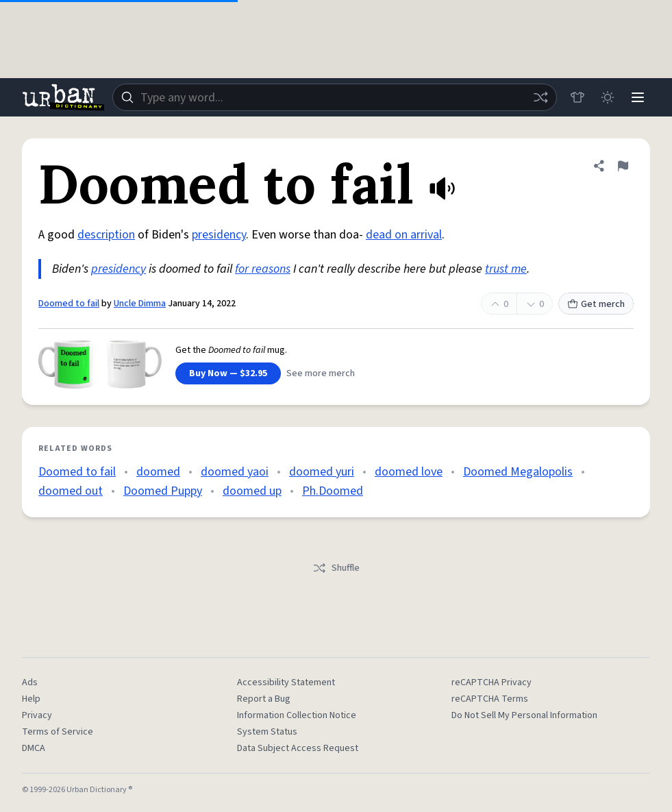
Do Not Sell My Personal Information (524, 715)
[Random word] (540, 97)
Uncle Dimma (140, 304)
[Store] (577, 97)
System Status (267, 732)
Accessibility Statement (286, 682)
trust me (506, 269)
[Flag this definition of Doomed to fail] (623, 166)
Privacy (37, 715)
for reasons (263, 269)
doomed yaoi (235, 472)
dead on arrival (404, 235)
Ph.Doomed (333, 491)
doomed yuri (322, 472)
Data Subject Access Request (298, 748)
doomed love (409, 472)
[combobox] (335, 97)
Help (31, 699)
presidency (219, 235)
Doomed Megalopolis (518, 472)
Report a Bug (264, 699)
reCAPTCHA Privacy (491, 682)
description (106, 235)
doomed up (252, 491)
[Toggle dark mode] (608, 97)
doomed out (71, 491)
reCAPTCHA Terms (490, 699)
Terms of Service (58, 732)
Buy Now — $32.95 (228, 373)
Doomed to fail (69, 304)
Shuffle (336, 568)
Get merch (596, 304)
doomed (158, 472)
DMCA (34, 748)
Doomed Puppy (163, 491)
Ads (30, 682)
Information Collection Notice (297, 715)
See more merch (321, 373)
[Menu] (638, 97)
